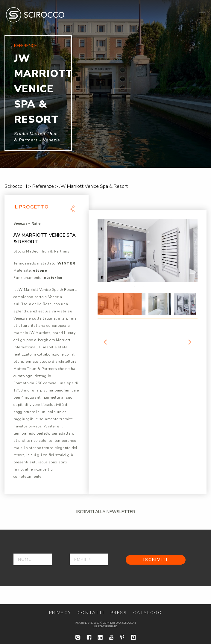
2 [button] (143, 287)
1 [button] (134, 287)
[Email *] (89, 559)
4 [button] (161, 287)
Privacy (60, 613)
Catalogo (148, 613)
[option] (105, 84)
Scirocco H (35, 15)
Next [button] (190, 342)
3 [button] (152, 287)
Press (119, 613)
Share (72, 209)
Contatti (91, 613)
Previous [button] (105, 342)
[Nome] (33, 559)
